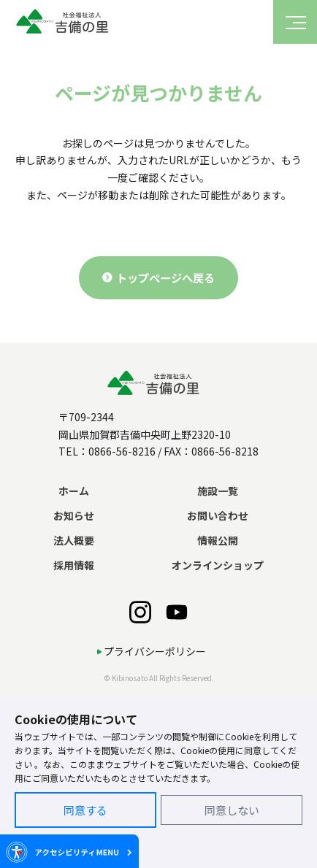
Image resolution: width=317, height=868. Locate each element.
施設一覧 (218, 491)
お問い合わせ (218, 515)
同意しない (232, 810)
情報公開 (218, 540)
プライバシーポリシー (155, 651)
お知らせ (74, 515)
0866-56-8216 (122, 451)
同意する (85, 810)
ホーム (74, 491)
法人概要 (74, 540)
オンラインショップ (218, 565)
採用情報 (74, 565)
